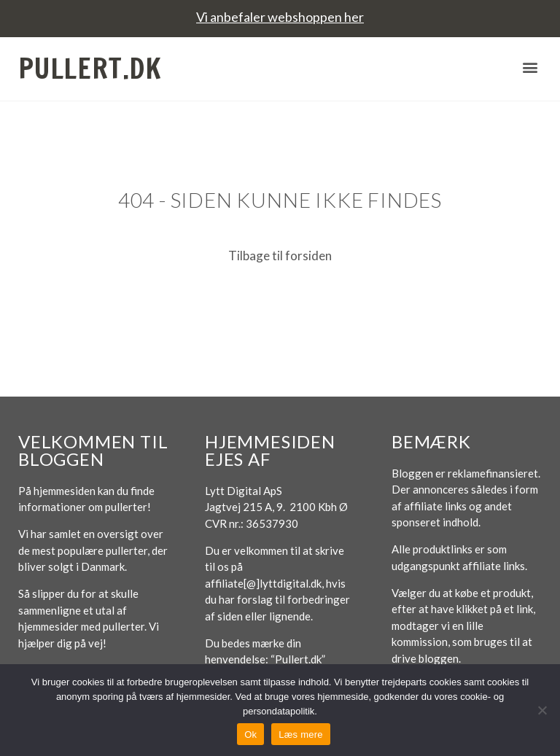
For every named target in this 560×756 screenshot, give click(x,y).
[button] (530, 67)
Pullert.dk (90, 69)
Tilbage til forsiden (280, 256)
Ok (250, 734)
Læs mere (301, 734)
